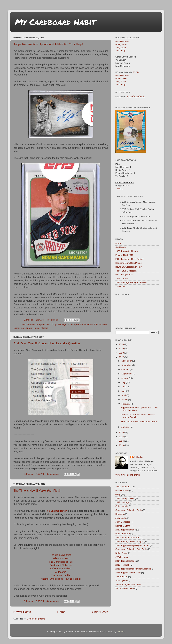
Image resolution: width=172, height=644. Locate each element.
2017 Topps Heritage (125, 530)
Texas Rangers (123, 487)
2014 (122, 441)
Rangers (120, 514)
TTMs (118, 189)
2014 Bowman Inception (33, 324)
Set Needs (121, 247)
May (124, 391)
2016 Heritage (122, 565)
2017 (122, 357)
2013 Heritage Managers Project (131, 282)
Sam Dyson (121, 581)
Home (61, 612)
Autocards (61, 572)
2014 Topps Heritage (56, 324)
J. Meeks (138, 457)
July (124, 382)
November (127, 365)
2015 (122, 437)
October (126, 369)
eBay (118, 494)
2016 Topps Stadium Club (80, 324)
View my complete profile (128, 475)
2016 (122, 432)
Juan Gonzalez (123, 522)
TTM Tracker (122, 278)
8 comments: (53, 474)
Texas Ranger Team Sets (128, 538)
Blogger (120, 632)
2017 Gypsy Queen (125, 498)
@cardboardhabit (136, 96)
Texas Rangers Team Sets (128, 584)
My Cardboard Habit (55, 22)
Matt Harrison (122, 41)
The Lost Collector (56, 511)
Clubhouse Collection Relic (129, 510)
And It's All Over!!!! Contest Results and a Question (47, 343)
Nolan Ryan (121, 553)
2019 (122, 349)
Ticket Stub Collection (126, 271)
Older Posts (100, 612)
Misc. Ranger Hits (124, 275)
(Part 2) (77, 579)
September (127, 374)
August (125, 378)
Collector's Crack (61, 558)
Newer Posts (22, 612)
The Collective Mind (61, 555)
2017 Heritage (122, 502)
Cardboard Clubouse (61, 565)
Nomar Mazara (41, 328)
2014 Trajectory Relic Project (129, 259)
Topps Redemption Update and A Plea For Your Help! (48, 44)
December (127, 361)
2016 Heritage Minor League (129, 541)
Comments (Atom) (36, 619)
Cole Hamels (122, 506)
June (124, 387)
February (126, 404)
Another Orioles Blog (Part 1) (56, 579)
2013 (122, 445)
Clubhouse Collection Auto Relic (131, 549)
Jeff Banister (121, 577)
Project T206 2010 (124, 255)
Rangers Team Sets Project (129, 263)
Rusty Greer (121, 45)
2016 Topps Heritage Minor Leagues (133, 569)
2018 (122, 353)
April (124, 395)
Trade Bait (120, 286)
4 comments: (53, 320)
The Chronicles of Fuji (61, 562)
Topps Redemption (125, 588)
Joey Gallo (121, 48)
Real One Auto (123, 534)
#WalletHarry (122, 557)
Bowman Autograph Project (129, 267)
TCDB (136, 72)
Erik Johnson (100, 324)
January (126, 427)
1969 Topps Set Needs (126, 251)
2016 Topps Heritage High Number (132, 545)
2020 (122, 344)
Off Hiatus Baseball (61, 569)
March (125, 400)
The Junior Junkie (61, 575)
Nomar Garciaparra (23, 328)
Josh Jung (120, 51)
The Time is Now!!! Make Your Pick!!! (37, 491)
